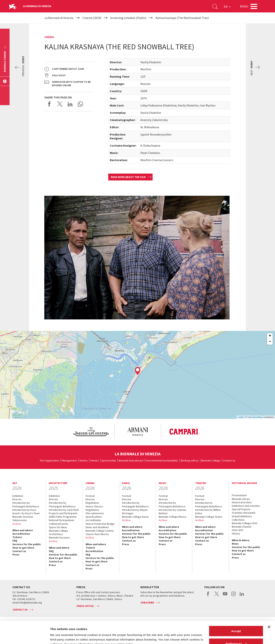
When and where (23, 530)
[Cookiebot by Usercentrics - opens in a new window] (25, 637)
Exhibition (18, 496)
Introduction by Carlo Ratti (64, 510)
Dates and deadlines (97, 527)
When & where (241, 540)
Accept (236, 609)
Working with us (190, 460)
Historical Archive (242, 502)
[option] (91, 432)
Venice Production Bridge (100, 524)
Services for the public (27, 544)
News (235, 544)
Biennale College (211, 460)
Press (16, 555)
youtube (225, 596)
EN (227, 6)
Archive (17, 524)
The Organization (49, 460)
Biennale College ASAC (245, 523)
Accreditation (21, 534)
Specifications (94, 517)
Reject (236, 634)
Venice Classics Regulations (94, 508)
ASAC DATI (238, 530)
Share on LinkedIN (70, 104)
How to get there (23, 548)
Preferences (236, 621)
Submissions (20, 520)
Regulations (92, 503)
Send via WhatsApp (80, 104)
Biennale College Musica (172, 517)
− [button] (270, 342)
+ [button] (270, 336)
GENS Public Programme (63, 517)
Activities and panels (244, 513)
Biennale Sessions (23, 517)
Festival (90, 496)
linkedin (242, 596)
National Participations (62, 520)
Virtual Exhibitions (242, 516)
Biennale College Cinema (100, 531)
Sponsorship (109, 460)
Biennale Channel (241, 527)
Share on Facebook (49, 104)
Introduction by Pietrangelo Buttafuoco (26, 504)
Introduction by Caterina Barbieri (172, 512)
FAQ (15, 541)
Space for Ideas (58, 527)
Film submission (95, 513)
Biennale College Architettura (58, 532)
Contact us (229, 460)
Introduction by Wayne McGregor (135, 512)
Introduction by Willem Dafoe (208, 512)
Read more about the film (128, 177)
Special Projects (241, 509)
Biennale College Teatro (209, 517)
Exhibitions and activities (246, 506)
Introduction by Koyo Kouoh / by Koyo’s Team (26, 512)
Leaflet (241, 417)
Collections (238, 520)
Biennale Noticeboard (131, 460)
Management (69, 460)
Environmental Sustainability (162, 460)
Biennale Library (241, 499)
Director (17, 499)
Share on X (60, 104)
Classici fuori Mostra (97, 534)
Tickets (17, 537)
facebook (208, 596)
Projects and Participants (63, 513)
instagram (233, 596)
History (84, 460)
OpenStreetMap (255, 417)
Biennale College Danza (135, 517)
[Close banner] (269, 605)
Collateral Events (59, 524)
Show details (59, 632)
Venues (95, 460)
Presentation (239, 495)
